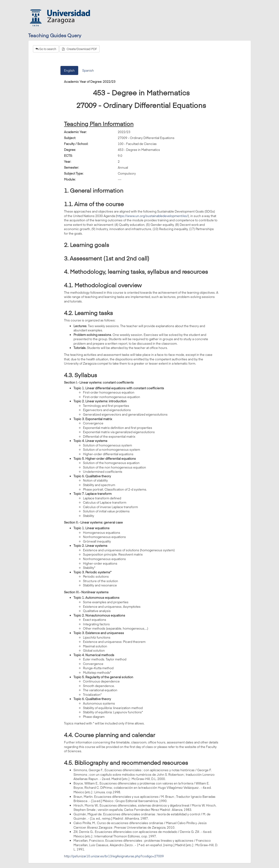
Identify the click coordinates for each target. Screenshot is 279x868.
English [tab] (69, 70)
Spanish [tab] (88, 70)
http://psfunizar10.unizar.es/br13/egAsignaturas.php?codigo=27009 (114, 856)
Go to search (46, 49)
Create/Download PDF (80, 49)
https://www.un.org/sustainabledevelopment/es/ (152, 216)
